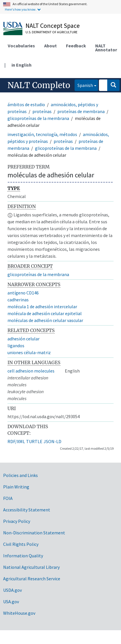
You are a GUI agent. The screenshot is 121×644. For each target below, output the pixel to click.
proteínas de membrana (81, 111)
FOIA (8, 498)
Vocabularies (21, 46)
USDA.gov (12, 590)
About (50, 46)
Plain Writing (16, 487)
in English (22, 65)
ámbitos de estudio (26, 104)
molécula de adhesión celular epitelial (45, 313)
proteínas (42, 111)
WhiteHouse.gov (19, 613)
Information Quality (23, 556)
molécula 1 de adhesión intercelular (42, 307)
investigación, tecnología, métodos (42, 134)
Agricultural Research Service (32, 579)
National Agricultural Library (31, 567)
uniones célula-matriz (29, 352)
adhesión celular (24, 339)
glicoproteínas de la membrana (38, 118)
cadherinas (18, 300)
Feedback (76, 46)
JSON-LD (52, 441)
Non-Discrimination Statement (34, 533)
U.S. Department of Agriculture (51, 32)
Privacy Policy (17, 521)
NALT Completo (39, 85)
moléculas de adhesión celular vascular (45, 320)
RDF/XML (16, 441)
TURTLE (34, 441)
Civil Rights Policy (21, 544)
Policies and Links (21, 475)
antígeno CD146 (23, 293)
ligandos (16, 346)
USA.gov (11, 602)
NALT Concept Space (53, 26)
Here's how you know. (21, 9)
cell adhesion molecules (31, 371)
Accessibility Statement (27, 510)
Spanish (84, 85)
